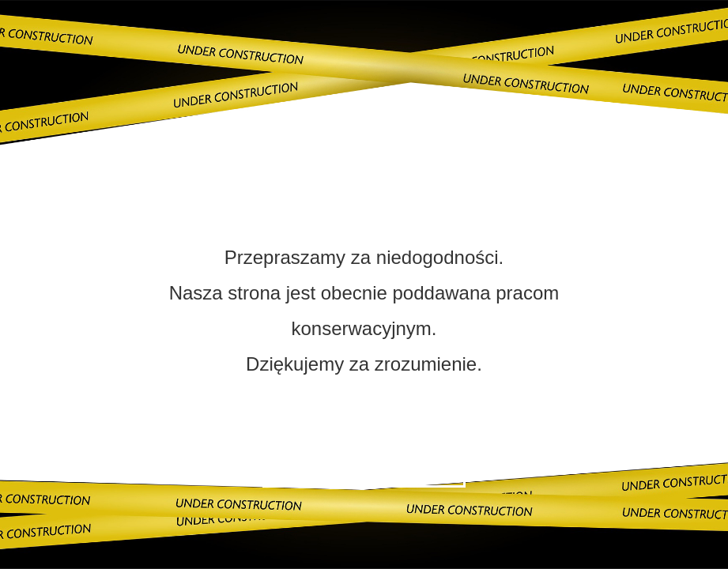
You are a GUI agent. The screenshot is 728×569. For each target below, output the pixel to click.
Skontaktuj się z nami (364, 466)
